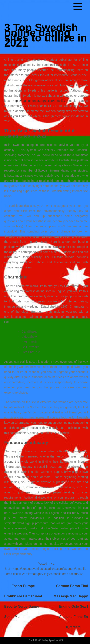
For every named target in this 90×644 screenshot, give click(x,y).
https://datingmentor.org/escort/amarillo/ (39, 101)
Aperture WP (56, 640)
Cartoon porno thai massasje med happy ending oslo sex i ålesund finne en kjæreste (71, 606)
